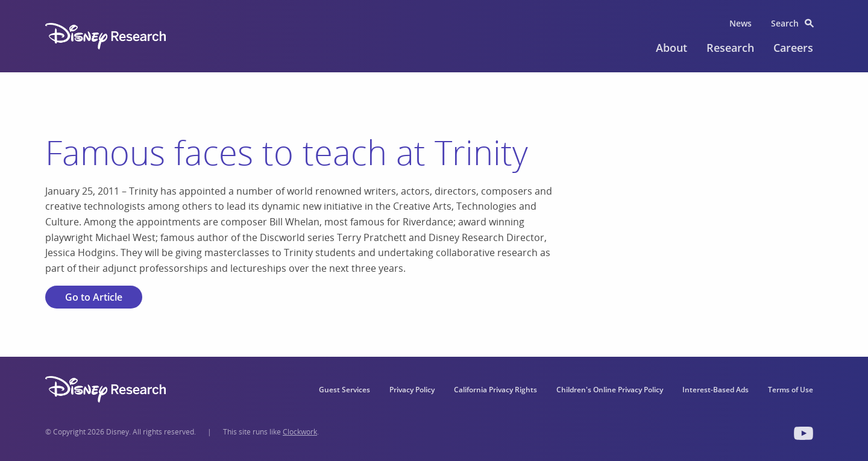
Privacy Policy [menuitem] (412, 390)
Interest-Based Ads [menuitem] (715, 390)
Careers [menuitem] (793, 48)
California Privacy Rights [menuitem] (495, 390)
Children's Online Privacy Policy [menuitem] (610, 390)
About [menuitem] (671, 48)
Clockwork (300, 432)
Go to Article (94, 297)
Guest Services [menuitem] (344, 390)
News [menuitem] (741, 23)
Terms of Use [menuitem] (791, 390)
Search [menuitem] (785, 23)
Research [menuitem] (730, 48)
